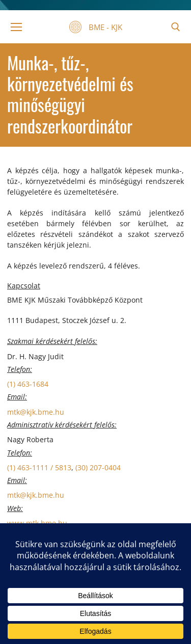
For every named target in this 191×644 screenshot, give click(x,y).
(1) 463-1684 (28, 384)
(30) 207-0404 (98, 467)
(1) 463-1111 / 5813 (39, 467)
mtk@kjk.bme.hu (36, 412)
